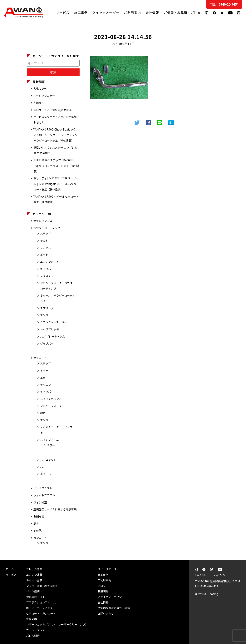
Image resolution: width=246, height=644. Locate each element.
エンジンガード (50, 262)
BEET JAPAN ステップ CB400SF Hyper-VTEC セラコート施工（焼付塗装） (57, 166)
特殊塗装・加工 (36, 597)
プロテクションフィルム (41, 602)
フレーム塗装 (34, 569)
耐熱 (43, 413)
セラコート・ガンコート (41, 613)
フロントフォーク (51, 406)
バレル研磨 (33, 636)
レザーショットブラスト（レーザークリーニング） (57, 624)
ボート (44, 255)
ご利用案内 (132, 12)
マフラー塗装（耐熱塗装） (42, 586)
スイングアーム (49, 440)
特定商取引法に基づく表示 (114, 608)
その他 (44, 240)
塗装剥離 (32, 619)
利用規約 (103, 591)
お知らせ (39, 516)
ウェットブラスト (44, 495)
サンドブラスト (43, 488)
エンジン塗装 (34, 575)
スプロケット (48, 460)
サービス (63, 12)
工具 (43, 378)
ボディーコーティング (39, 608)
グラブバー (47, 344)
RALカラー (40, 88)
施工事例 (81, 12)
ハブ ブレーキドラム (53, 336)
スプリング (47, 308)
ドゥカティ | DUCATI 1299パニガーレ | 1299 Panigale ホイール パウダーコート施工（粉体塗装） (56, 184)
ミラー (44, 370)
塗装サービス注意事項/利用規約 (53, 110)
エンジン (46, 315)
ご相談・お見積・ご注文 (239, 77)
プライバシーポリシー (111, 597)
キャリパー (47, 269)
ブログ (102, 586)
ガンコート (40, 538)
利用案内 (39, 103)
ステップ (46, 233)
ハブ (43, 467)
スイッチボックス (51, 399)
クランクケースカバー (54, 322)
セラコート (40, 358)
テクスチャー (48, 276)
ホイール (46, 474)
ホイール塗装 (34, 580)
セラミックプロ (43, 221)
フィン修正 (40, 502)
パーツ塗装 (33, 591)
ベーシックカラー (44, 96)
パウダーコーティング (47, 228)
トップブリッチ (50, 329)
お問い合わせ (106, 613)
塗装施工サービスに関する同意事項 (55, 509)
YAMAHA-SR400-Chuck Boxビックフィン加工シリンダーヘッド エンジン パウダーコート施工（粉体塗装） (56, 135)
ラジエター (47, 385)
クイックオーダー (106, 12)
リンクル (46, 248)
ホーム (10, 569)
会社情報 (152, 12)
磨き (36, 523)
